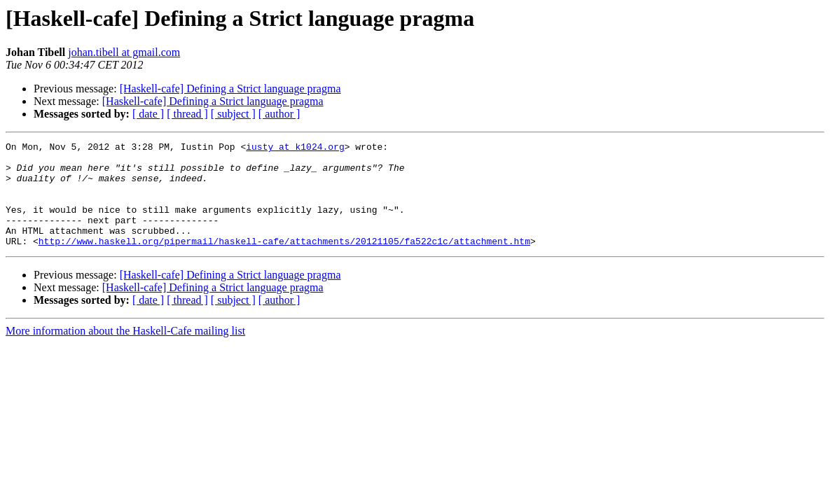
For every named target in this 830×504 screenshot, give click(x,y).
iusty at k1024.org (295, 148)
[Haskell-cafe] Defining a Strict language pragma (230, 89)
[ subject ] (233, 114)
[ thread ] (187, 114)
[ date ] (148, 114)
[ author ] (279, 114)
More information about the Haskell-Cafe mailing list (125, 352)
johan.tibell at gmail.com (124, 52)
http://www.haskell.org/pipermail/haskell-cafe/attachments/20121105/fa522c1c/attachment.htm (284, 262)
